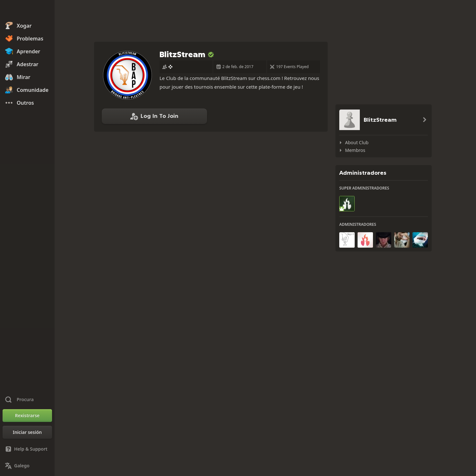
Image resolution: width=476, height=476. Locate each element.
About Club (357, 142)
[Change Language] (27, 466)
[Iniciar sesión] (27, 432)
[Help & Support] (27, 449)
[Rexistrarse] (27, 416)
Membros (355, 150)
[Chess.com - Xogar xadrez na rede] (27, 11)
